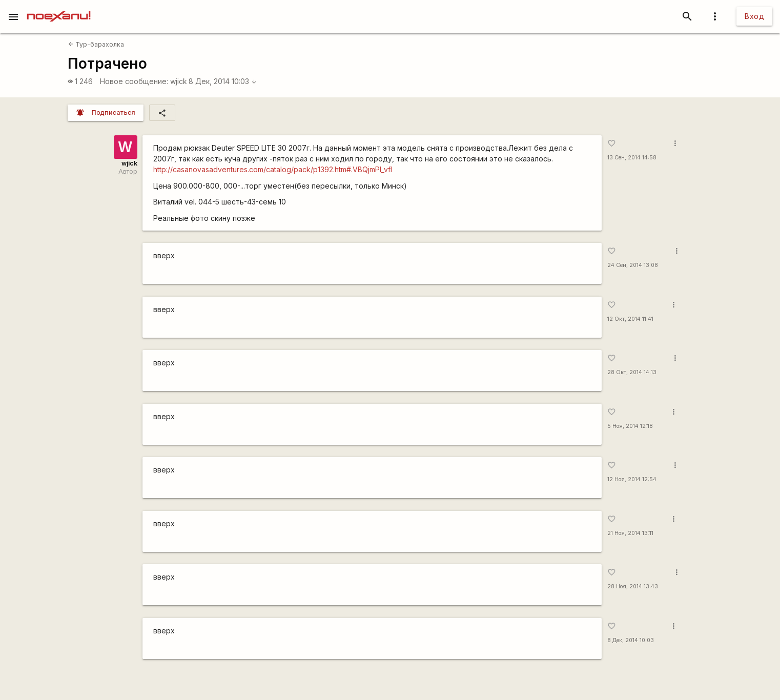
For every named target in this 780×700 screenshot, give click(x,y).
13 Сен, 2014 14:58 (632, 158)
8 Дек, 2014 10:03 (223, 81)
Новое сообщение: (134, 81)
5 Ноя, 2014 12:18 (630, 426)
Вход (754, 16)
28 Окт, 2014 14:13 (632, 372)
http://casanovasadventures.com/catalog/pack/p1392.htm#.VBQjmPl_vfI (273, 169)
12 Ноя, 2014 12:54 (632, 479)
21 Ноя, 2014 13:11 (630, 533)
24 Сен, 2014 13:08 (633, 265)
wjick (179, 81)
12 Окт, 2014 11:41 (630, 319)
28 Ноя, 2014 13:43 (633, 586)
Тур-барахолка (96, 44)
